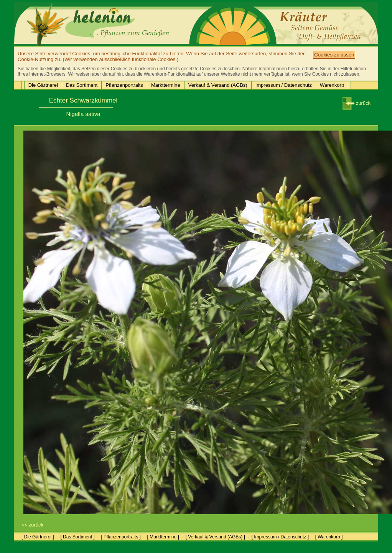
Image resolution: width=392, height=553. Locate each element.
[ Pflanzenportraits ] (121, 537)
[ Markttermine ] (163, 537)
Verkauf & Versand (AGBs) (218, 85)
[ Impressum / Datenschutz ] (280, 537)
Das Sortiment (82, 85)
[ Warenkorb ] (329, 537)
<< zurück (32, 525)
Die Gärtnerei (43, 85)
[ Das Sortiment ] (77, 537)
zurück (357, 103)
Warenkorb (332, 85)
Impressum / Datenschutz (284, 85)
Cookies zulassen (334, 55)
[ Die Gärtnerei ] (38, 537)
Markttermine (166, 85)
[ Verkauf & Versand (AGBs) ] (215, 537)
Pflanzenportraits (124, 85)
